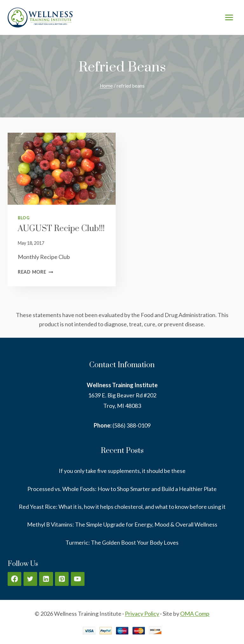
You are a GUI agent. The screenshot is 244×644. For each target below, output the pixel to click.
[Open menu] (229, 17)
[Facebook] (14, 579)
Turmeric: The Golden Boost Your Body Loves (122, 542)
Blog (24, 218)
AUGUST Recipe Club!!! (61, 229)
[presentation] (62, 169)
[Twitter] (30, 579)
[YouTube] (78, 579)
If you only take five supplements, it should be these (122, 471)
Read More (35, 272)
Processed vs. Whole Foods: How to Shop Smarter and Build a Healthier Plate (122, 489)
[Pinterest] (62, 579)
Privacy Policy (142, 614)
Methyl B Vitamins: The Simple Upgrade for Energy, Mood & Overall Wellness (122, 524)
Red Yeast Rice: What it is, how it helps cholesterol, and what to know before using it (122, 507)
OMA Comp (195, 614)
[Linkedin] (46, 579)
